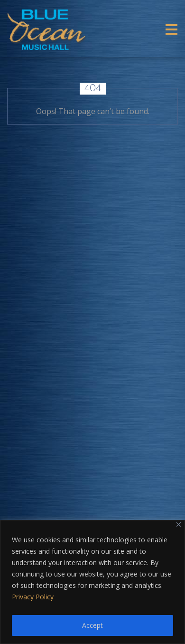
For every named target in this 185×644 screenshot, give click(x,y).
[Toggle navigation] (171, 29)
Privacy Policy (33, 597)
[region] (92, 582)
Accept (92, 625)
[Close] (179, 524)
